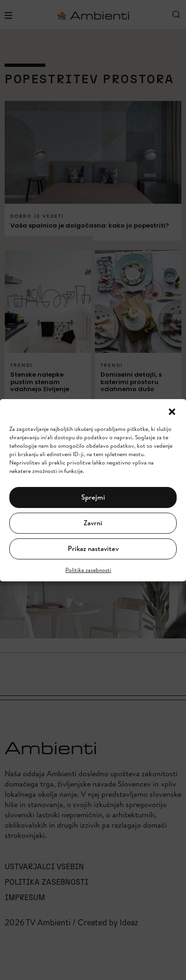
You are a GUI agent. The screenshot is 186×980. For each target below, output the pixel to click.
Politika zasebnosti (88, 570)
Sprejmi (93, 497)
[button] (172, 411)
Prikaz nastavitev (93, 548)
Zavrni (93, 523)
